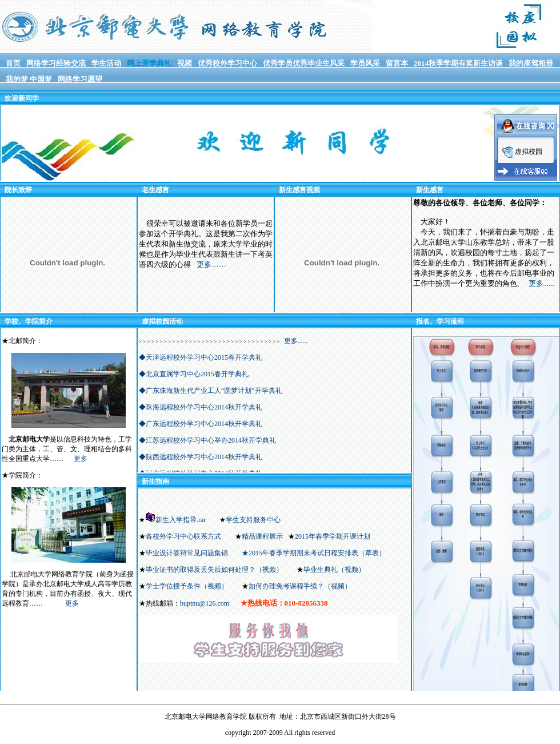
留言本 (397, 63)
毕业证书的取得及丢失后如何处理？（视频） (214, 570)
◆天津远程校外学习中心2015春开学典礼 (201, 357)
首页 (13, 63)
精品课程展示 (262, 536)
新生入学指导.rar (181, 520)
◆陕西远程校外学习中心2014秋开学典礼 (201, 457)
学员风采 (365, 63)
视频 (185, 63)
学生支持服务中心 (253, 520)
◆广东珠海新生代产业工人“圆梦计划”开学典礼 (211, 391)
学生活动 (106, 63)
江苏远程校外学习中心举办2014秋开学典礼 (211, 440)
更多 (81, 459)
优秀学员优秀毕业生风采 (304, 63)
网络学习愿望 (80, 79)
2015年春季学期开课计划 (333, 536)
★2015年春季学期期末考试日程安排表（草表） (314, 553)
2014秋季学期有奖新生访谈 (458, 63)
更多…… (211, 264)
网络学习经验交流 (56, 63)
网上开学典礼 (149, 63)
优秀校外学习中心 (227, 63)
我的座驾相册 (531, 63)
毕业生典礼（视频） (334, 570)
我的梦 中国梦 (29, 79)
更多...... (542, 283)
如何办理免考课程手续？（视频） (300, 586)
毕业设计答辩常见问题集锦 (187, 553)
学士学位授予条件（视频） (187, 586)
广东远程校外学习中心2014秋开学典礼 (204, 424)
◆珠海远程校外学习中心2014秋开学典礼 (201, 407)
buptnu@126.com (205, 603)
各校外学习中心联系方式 (183, 536)
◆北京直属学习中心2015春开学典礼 (194, 374)
